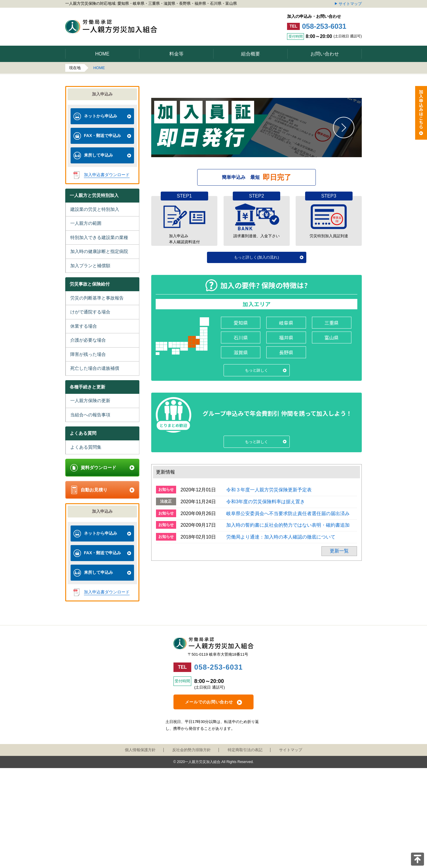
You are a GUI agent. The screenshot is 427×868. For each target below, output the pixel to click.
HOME (99, 68)
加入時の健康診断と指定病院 (99, 251)
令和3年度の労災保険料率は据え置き (266, 642)
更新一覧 (339, 691)
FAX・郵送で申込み (102, 136)
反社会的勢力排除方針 (192, 849)
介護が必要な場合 (88, 340)
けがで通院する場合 (90, 312)
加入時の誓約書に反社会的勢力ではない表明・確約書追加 (288, 666)
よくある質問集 (86, 447)
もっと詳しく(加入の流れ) (256, 398)
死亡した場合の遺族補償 (95, 368)
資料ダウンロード (98, 468)
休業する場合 (84, 326)
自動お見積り (94, 490)
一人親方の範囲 (86, 223)
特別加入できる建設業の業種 (99, 237)
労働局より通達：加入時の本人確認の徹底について (281, 677)
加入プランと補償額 (90, 266)
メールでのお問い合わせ (209, 802)
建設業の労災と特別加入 (95, 209)
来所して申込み (98, 155)
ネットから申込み (101, 116)
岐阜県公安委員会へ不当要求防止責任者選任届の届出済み (288, 654)
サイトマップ (350, 4)
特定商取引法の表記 (245, 849)
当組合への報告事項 (90, 415)
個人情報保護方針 (140, 849)
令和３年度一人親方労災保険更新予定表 (269, 630)
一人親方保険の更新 (90, 400)
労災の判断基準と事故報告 (97, 298)
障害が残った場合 (88, 354)
